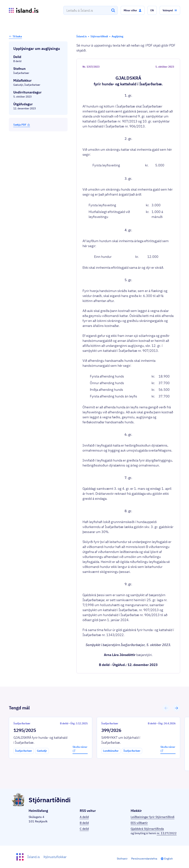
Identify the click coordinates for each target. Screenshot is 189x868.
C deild (84, 829)
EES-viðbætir (139, 823)
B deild (84, 823)
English (169, 859)
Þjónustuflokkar (55, 857)
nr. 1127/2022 (167, 833)
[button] (133, 10)
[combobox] (91, 10)
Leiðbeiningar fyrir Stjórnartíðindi (153, 817)
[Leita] (113, 10)
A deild (84, 817)
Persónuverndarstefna (144, 859)
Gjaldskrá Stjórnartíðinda (147, 829)
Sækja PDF (22, 125)
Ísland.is (34, 857)
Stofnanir (122, 859)
